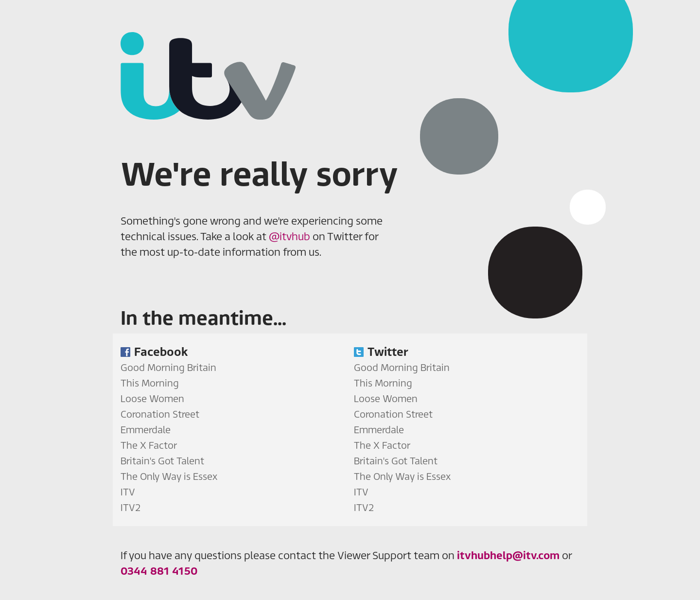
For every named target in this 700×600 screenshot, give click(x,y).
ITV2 (131, 507)
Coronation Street (160, 414)
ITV (128, 492)
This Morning (150, 383)
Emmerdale (146, 430)
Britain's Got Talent (162, 461)
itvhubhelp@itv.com (508, 555)
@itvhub (289, 236)
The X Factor (149, 445)
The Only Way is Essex (169, 476)
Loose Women (152, 398)
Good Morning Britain (168, 367)
